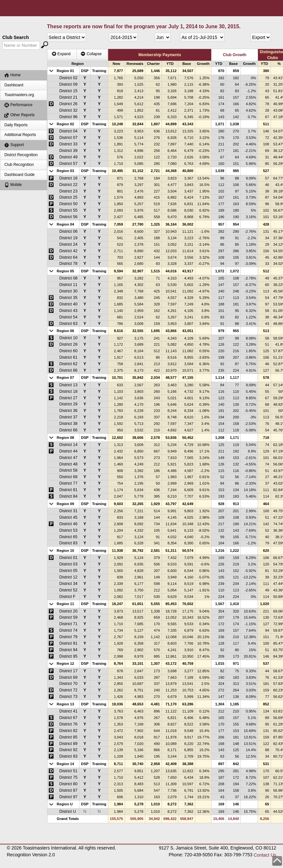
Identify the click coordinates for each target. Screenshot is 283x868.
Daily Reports (16, 125)
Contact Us (265, 855)
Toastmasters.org (19, 95)
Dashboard (14, 85)
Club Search (16, 37)
